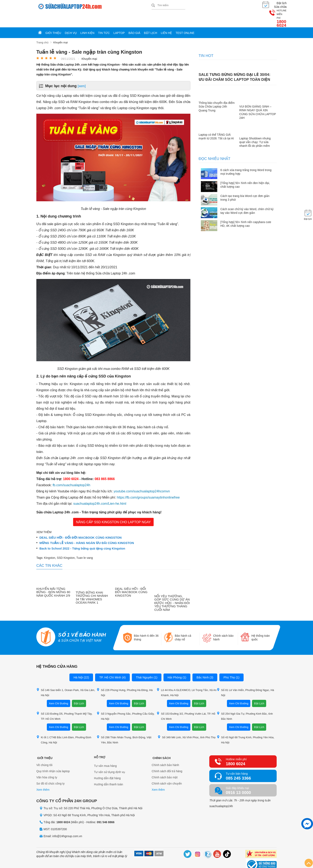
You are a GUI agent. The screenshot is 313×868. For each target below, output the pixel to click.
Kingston (49, 544)
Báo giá (134, 19)
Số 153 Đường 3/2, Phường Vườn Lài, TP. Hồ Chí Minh (186, 702)
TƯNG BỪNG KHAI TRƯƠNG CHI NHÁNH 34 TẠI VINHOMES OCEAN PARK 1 (92, 583)
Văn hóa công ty (47, 764)
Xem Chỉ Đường (59, 689)
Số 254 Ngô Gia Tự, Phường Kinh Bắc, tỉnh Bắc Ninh (245, 702)
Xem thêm (43, 776)
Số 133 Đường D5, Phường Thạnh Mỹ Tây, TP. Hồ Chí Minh (64, 702)
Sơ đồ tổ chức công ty (51, 770)
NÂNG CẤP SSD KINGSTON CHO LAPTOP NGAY (113, 508)
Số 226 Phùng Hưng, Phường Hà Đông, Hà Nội (125, 678)
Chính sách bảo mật (165, 764)
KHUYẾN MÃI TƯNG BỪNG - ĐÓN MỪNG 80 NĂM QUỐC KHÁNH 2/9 (53, 578)
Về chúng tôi (44, 751)
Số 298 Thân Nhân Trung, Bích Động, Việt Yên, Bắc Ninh (124, 725)
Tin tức (104, 19)
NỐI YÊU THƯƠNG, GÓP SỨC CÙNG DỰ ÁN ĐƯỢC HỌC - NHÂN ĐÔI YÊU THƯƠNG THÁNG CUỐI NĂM (172, 589)
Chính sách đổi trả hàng (167, 758)
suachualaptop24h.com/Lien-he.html (100, 489)
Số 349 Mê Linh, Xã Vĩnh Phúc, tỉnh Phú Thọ (187, 723)
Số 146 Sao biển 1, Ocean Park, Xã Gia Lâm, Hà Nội (66, 678)
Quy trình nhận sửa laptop (53, 758)
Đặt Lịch (79, 689)
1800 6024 (266, 8)
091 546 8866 (106, 808)
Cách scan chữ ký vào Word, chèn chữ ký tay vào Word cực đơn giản (247, 197)
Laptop (119, 19)
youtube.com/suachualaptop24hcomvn (142, 477)
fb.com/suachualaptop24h (71, 471)
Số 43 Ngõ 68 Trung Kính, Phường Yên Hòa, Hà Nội (246, 725)
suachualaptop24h (221, 792)
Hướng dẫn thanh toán (109, 770)
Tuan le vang (85, 544)
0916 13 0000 (238, 778)
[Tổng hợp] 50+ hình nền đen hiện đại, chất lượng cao (245, 170)
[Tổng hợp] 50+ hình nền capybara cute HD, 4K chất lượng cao (246, 209)
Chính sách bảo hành (165, 751)
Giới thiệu (53, 19)
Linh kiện (87, 19)
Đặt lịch (151, 19)
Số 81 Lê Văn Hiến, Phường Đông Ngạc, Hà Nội (245, 678)
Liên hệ (166, 19)
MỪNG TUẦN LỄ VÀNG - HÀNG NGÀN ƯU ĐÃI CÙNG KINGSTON (87, 529)
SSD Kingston (66, 544)
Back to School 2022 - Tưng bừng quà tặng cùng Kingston (82, 534)
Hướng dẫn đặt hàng (107, 764)
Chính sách (161, 743)
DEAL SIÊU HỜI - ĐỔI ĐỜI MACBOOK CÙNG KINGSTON (81, 523)
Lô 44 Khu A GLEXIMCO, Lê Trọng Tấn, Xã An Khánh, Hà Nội (186, 678)
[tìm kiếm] (153, 5)
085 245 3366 (238, 764)
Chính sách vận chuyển (167, 770)
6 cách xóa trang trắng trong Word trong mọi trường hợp (246, 157)
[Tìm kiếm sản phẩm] (168, 5)
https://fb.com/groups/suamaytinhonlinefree (148, 483)
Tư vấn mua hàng (105, 751)
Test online (185, 19)
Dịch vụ (71, 19)
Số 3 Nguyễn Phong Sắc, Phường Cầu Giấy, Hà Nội (125, 702)
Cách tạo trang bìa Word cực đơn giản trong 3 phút (245, 184)
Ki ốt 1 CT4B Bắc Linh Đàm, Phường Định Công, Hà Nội (64, 725)
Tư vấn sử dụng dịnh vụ (110, 758)
